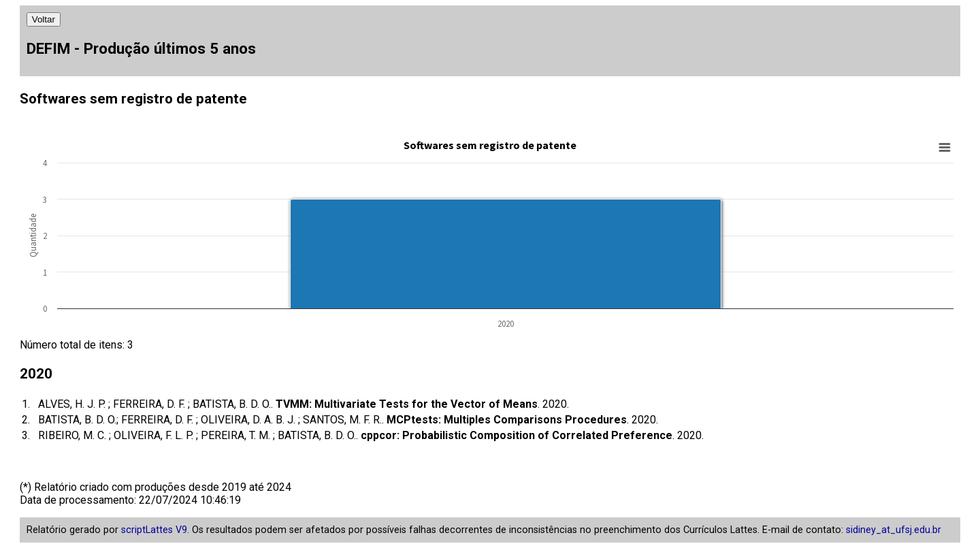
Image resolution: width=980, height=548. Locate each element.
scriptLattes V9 (154, 530)
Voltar (44, 19)
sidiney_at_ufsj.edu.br (894, 530)
